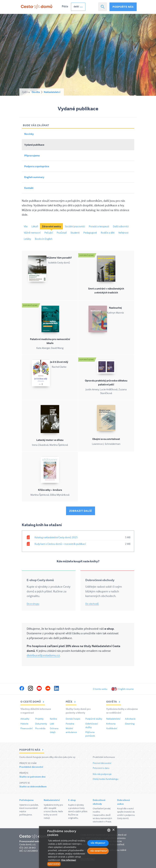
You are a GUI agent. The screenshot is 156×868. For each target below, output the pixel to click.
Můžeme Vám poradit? (59, 258)
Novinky (29, 134)
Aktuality (25, 719)
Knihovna (111, 724)
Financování (26, 728)
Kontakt (29, 188)
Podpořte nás (123, 7)
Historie (24, 724)
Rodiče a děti (108, 233)
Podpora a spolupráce (37, 166)
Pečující (49, 233)
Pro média (40, 728)
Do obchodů (92, 604)
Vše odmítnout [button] (99, 851)
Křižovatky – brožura (50, 490)
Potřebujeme (26, 800)
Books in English (44, 239)
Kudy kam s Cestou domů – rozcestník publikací (60, 544)
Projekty (39, 719)
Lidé (52, 724)
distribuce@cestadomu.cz (43, 655)
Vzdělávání (112, 728)
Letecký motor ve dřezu (50, 440)
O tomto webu (100, 689)
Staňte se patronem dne (32, 777)
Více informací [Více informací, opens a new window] (69, 860)
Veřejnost (123, 233)
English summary (34, 177)
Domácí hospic (73, 719)
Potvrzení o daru (101, 768)
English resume (126, 689)
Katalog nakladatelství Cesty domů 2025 (56, 537)
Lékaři (35, 226)
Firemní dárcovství (102, 763)
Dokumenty (41, 724)
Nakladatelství (52, 92)
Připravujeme (32, 155)
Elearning (130, 724)
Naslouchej (115, 308)
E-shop (72, 800)
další (76, 6)
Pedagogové (90, 233)
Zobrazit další (81, 511)
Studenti (75, 233)
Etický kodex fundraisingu (106, 779)
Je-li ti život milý (59, 362)
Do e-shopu (33, 604)
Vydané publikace (34, 145)
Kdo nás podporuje (102, 774)
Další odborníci (121, 226)
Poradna (70, 724)
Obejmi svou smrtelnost (106, 439)
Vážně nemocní (32, 233)
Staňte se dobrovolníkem (33, 786)
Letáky (27, 239)
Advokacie (130, 719)
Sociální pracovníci (75, 226)
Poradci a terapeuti (99, 226)
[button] (67, 864)
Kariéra (53, 719)
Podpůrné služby (94, 719)
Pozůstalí (62, 233)
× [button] (113, 830)
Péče (65, 6)
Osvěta (36, 92)
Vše (26, 226)
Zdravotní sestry (51, 226)
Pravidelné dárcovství (31, 767)
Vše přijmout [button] (98, 843)
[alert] (78, 847)
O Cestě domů (33, 702)
